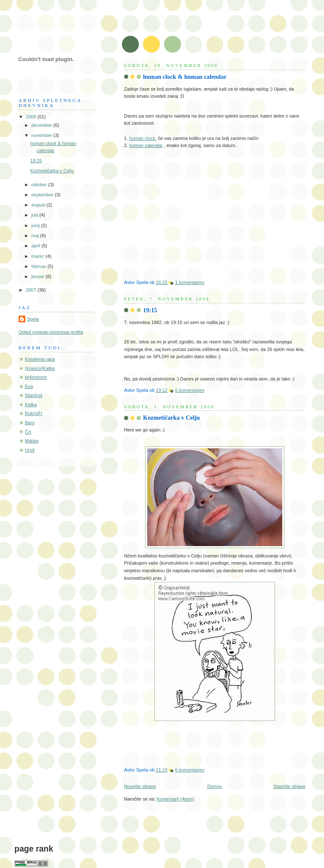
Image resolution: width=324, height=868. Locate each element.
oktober (40, 185)
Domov (215, 786)
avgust (39, 205)
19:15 (150, 310)
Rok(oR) (34, 413)
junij (36, 225)
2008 (32, 117)
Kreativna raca (40, 359)
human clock (142, 138)
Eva (29, 386)
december (42, 125)
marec (38, 256)
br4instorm (36, 377)
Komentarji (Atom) (175, 799)
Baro (30, 423)
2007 (32, 290)
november (42, 135)
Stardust (34, 395)
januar (38, 276)
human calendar (146, 145)
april (36, 246)
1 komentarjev (190, 282)
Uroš (30, 450)
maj (36, 236)
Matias (32, 441)
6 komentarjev (190, 390)
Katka (31, 405)
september (43, 195)
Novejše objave (140, 786)
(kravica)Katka (40, 368)
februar (39, 266)
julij (35, 215)
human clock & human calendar (185, 77)
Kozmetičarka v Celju (171, 418)
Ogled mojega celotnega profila (51, 332)
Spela (33, 319)
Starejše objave (289, 786)
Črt (28, 432)
